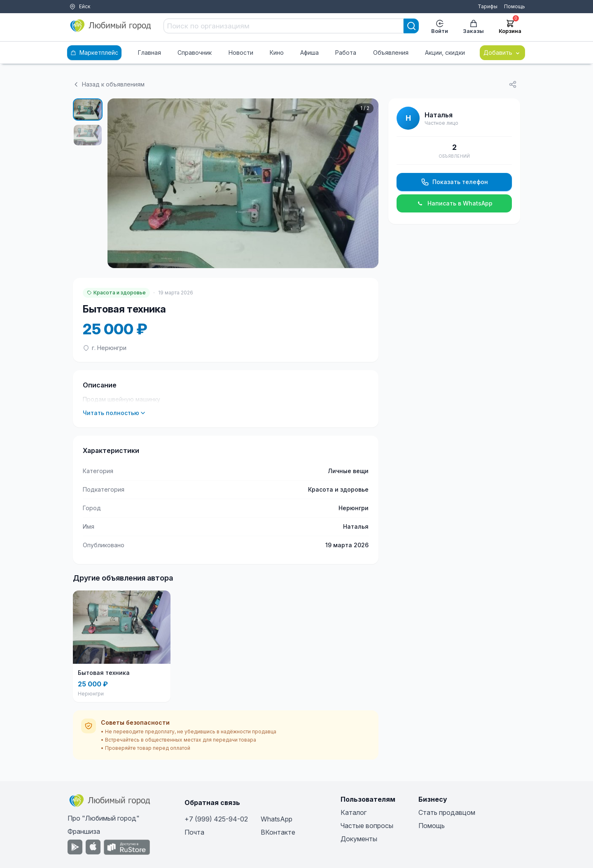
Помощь (515, 6)
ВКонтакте (278, 832)
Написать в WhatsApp (454, 203)
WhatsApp (277, 819)
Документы (359, 839)
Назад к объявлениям (109, 84)
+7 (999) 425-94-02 (216, 819)
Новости (241, 52)
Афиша (309, 52)
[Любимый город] (111, 26)
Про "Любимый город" (104, 818)
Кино (277, 52)
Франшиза (84, 831)
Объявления (391, 52)
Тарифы (488, 6)
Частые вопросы (367, 826)
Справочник (195, 52)
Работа (346, 52)
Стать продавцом (447, 812)
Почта (194, 832)
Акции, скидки (445, 52)
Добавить (502, 53)
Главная (149, 52)
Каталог (354, 812)
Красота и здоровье (116, 293)
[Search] (411, 26)
